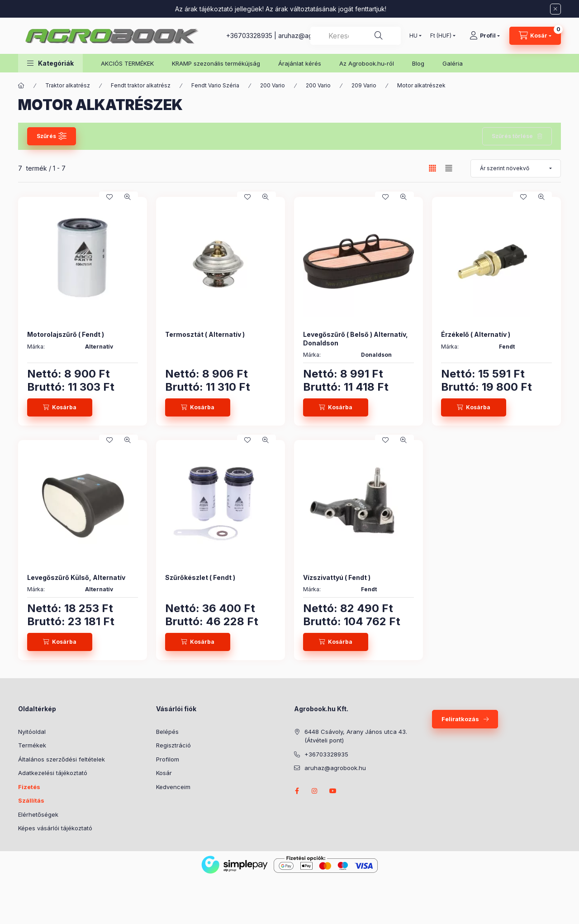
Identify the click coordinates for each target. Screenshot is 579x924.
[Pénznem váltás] (441, 36)
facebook (297, 791)
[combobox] (356, 36)
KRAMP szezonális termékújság (216, 63)
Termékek (32, 745)
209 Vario (364, 85)
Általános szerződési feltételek (62, 759)
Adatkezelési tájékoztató (53, 773)
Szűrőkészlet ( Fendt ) (200, 577)
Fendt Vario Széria (215, 85)
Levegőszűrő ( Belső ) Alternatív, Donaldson (356, 338)
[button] (50, 63)
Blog (418, 63)
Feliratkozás (460, 719)
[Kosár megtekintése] (535, 36)
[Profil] (485, 36)
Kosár (164, 773)
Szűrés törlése (512, 136)
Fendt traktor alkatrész (141, 85)
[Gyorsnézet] (128, 197)
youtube (333, 791)
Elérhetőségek (38, 814)
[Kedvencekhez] (109, 197)
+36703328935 (249, 36)
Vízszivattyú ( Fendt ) (337, 577)
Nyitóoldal (32, 732)
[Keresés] (379, 36)
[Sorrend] (516, 168)
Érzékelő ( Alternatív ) (476, 334)
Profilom (168, 759)
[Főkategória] (21, 86)
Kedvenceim (173, 787)
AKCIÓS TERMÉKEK (127, 63)
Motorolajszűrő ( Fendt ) (66, 334)
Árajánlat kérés (300, 63)
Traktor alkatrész (68, 85)
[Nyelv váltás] (413, 36)
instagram (315, 791)
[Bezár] (555, 9)
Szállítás (31, 800)
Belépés (167, 732)
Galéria (453, 63)
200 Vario (273, 85)
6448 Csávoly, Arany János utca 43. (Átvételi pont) (356, 736)
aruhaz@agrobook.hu (335, 768)
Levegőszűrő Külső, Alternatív (76, 577)
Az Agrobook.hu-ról (367, 63)
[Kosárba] (60, 407)
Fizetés (29, 787)
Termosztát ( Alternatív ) (205, 334)
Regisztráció (173, 745)
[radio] (449, 168)
